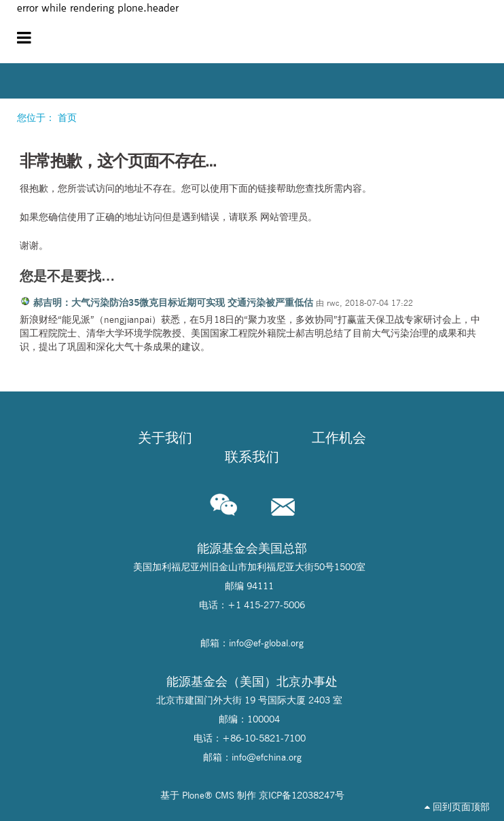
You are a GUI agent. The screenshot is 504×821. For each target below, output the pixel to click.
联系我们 (252, 457)
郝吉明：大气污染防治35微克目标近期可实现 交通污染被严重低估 (173, 302)
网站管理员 (284, 217)
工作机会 (339, 438)
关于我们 (165, 438)
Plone (193, 795)
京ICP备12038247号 (302, 795)
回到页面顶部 (457, 807)
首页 (67, 118)
